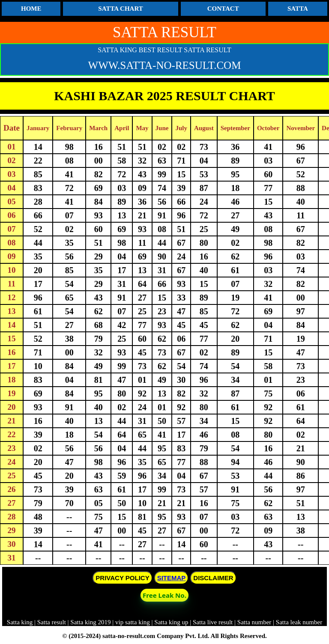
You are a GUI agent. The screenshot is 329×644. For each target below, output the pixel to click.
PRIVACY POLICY (122, 578)
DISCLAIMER (213, 578)
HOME (31, 9)
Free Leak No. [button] (164, 595)
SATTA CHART (120, 9)
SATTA (298, 9)
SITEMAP (172, 578)
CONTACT (223, 9)
